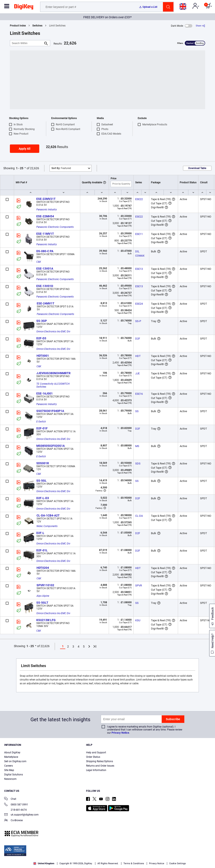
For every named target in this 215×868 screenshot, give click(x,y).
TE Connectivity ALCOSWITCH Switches (53, 385)
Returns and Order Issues (100, 766)
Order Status (93, 757)
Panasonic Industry (47, 210)
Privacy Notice (120, 733)
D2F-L (40, 533)
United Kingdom (44, 863)
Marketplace (11, 757)
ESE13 (139, 269)
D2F (138, 339)
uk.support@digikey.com (21, 815)
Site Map (9, 770)
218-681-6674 (15, 810)
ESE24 (139, 304)
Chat (10, 799)
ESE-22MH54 (45, 216)
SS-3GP (42, 321)
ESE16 (139, 394)
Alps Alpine (43, 596)
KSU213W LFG (46, 620)
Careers (9, 766)
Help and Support (96, 753)
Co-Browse (13, 821)
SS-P (138, 321)
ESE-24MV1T (46, 303)
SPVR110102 (45, 585)
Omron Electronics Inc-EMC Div (53, 332)
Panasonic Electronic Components (55, 227)
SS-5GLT (42, 603)
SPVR (139, 585)
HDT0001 (43, 356)
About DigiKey (12, 753)
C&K (39, 262)
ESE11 (139, 234)
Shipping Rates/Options (100, 761)
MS (137, 446)
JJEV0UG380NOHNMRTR (53, 373)
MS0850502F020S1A (50, 446)
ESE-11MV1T (45, 234)
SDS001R (43, 463)
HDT (138, 356)
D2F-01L (42, 550)
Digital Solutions (14, 775)
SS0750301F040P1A (50, 411)
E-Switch (41, 422)
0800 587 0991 (16, 805)
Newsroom (10, 779)
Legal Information (96, 770)
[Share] (200, 26)
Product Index (18, 26)
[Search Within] (27, 43)
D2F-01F (42, 428)
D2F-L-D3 (43, 498)
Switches (37, 26)
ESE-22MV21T (46, 199)
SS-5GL (41, 481)
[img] (24, 8)
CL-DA (139, 516)
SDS (138, 464)
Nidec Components (47, 526)
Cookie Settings (178, 863)
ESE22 (139, 199)
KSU (138, 620)
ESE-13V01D (45, 286)
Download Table (197, 168)
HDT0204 (43, 568)
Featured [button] (61, 168)
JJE (137, 373)
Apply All (25, 149)
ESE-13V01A (45, 269)
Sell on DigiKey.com (15, 761)
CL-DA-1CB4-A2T (48, 515)
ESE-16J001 (45, 393)
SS (137, 411)
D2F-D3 (41, 338)
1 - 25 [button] (20, 168)
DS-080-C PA (45, 251)
